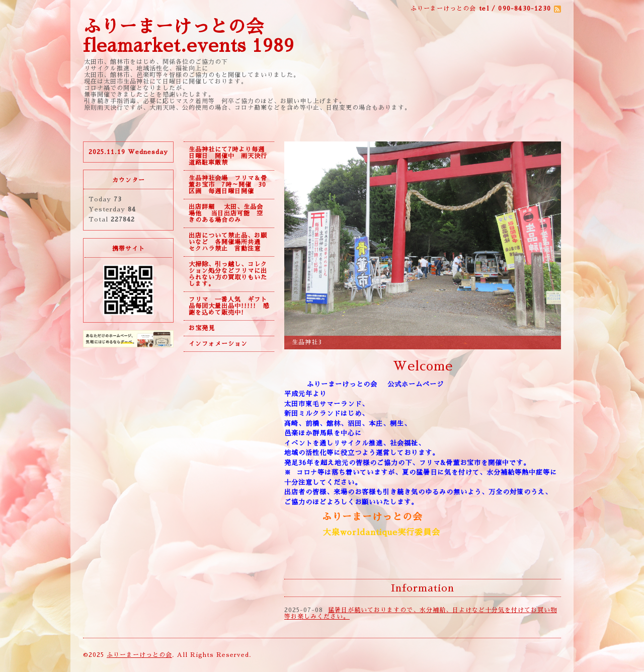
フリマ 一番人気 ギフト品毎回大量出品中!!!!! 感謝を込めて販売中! (229, 306)
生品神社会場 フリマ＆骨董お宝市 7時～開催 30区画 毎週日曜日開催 (228, 185)
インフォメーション (218, 344)
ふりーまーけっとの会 (139, 655)
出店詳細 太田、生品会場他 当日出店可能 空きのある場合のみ (226, 213)
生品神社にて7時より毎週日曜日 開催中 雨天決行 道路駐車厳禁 (231, 156)
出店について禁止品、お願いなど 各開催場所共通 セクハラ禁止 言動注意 (228, 242)
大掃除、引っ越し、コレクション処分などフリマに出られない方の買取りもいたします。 (228, 274)
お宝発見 (202, 328)
